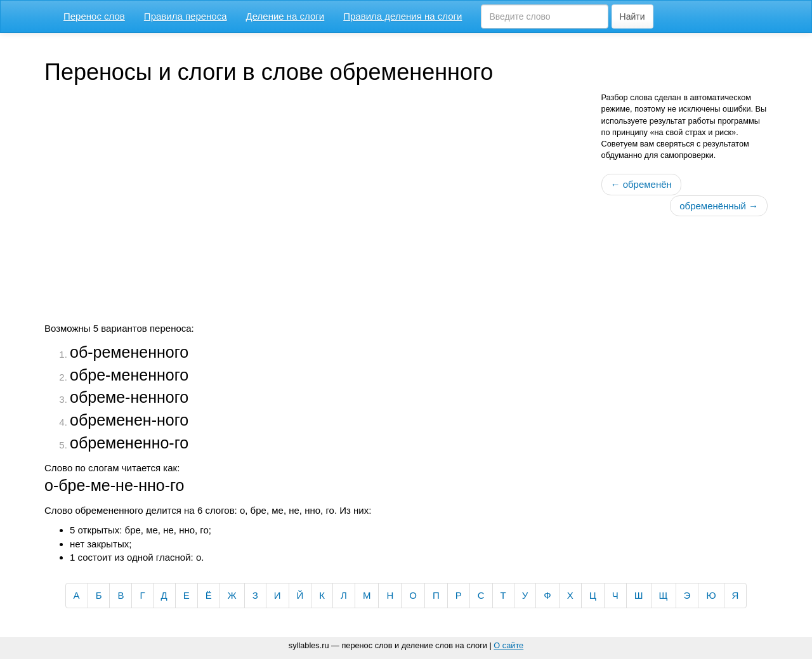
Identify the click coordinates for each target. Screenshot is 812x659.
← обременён (641, 184)
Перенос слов (94, 16)
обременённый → (719, 206)
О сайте (508, 645)
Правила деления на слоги (403, 16)
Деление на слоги (285, 16)
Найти (632, 16)
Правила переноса (186, 16)
